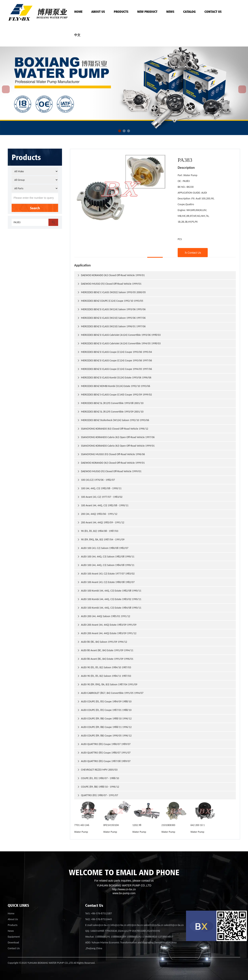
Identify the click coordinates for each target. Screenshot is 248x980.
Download (13, 943)
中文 (77, 35)
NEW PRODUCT (147, 12)
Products (13, 925)
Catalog (189, 12)
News (170, 12)
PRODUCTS (121, 12)
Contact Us (193, 253)
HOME (78, 12)
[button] (120, 131)
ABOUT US (98, 12)
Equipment (14, 937)
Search (35, 208)
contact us (213, 12)
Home (11, 913)
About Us (13, 919)
